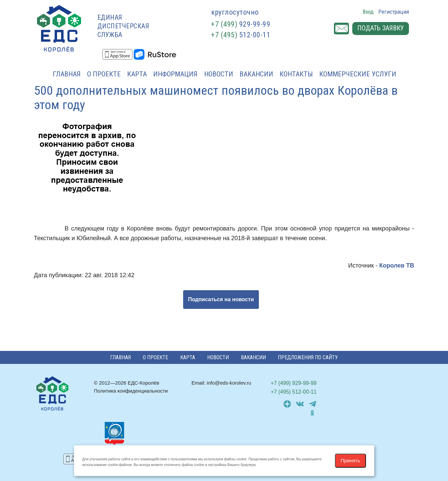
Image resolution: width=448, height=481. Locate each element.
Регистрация (394, 12)
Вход (368, 12)
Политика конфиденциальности (131, 391)
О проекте (104, 74)
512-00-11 (241, 35)
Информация (175, 74)
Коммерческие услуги (358, 74)
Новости (219, 74)
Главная (67, 74)
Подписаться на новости (221, 299)
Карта (137, 74)
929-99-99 (241, 24)
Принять (350, 460)
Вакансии (256, 74)
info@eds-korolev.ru (229, 383)
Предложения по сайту (308, 357)
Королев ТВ (397, 266)
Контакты (296, 74)
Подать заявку (380, 29)
